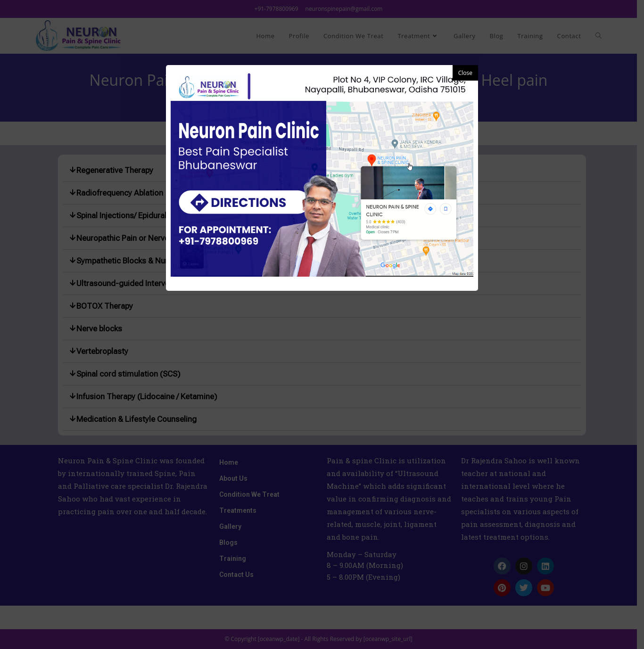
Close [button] (465, 73)
